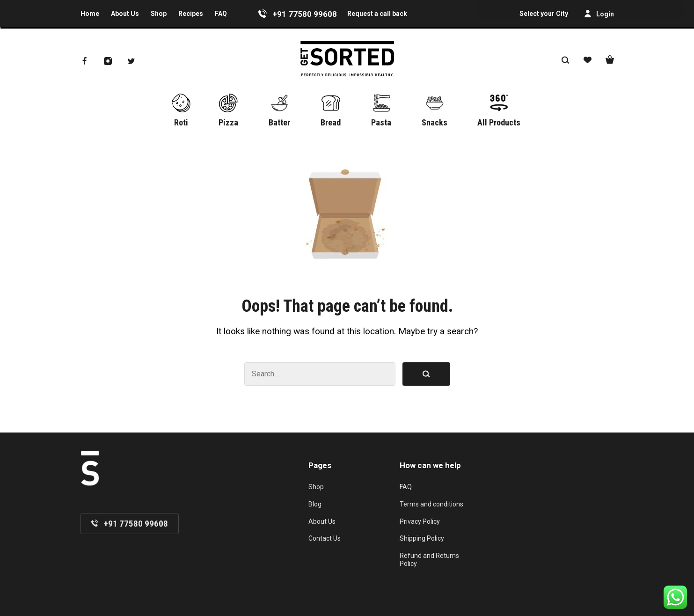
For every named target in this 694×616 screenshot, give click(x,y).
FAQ (221, 14)
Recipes (191, 14)
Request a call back (377, 14)
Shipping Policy (422, 538)
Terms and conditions (431, 504)
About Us (125, 14)
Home (90, 14)
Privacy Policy (420, 521)
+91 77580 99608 (305, 14)
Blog (315, 504)
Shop (159, 14)
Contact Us (325, 538)
